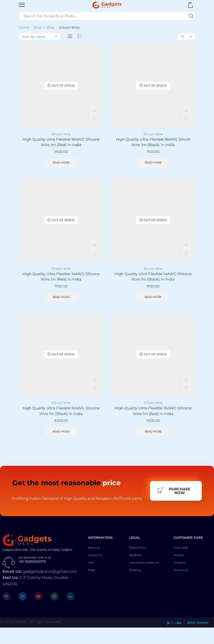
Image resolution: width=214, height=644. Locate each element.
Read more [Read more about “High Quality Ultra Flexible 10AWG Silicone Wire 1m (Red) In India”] (153, 435)
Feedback (137, 573)
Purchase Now (174, 501)
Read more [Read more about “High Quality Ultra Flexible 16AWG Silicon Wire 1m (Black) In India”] (153, 163)
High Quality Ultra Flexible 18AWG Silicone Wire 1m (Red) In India (61, 142)
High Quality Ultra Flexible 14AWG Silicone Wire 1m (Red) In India (61, 278)
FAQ (92, 581)
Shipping (137, 593)
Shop (38, 27)
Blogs (93, 590)
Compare (182, 581)
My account (184, 590)
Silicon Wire (61, 134)
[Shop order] (40, 37)
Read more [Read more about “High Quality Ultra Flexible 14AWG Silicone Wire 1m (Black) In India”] (153, 299)
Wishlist (181, 573)
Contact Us (98, 573)
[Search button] (191, 16)
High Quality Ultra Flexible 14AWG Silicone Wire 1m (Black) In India (153, 278)
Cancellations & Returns (142, 583)
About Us (96, 565)
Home (24, 27)
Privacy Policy (141, 565)
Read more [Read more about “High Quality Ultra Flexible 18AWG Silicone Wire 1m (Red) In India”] (61, 163)
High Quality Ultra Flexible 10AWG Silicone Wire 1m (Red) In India (153, 414)
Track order (183, 565)
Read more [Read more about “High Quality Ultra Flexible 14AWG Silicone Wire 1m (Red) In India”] (61, 299)
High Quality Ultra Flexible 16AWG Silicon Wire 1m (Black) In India (153, 142)
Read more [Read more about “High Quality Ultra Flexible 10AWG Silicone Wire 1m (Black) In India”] (61, 435)
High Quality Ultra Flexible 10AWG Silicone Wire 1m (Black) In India (61, 414)
